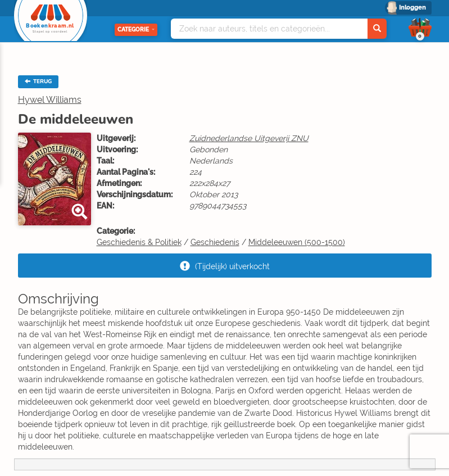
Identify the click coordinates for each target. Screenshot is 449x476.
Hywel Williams (50, 100)
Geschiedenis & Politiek (139, 242)
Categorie (136, 30)
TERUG (38, 81)
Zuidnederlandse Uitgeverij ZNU (249, 138)
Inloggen (412, 8)
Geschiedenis (215, 242)
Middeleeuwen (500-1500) (297, 242)
